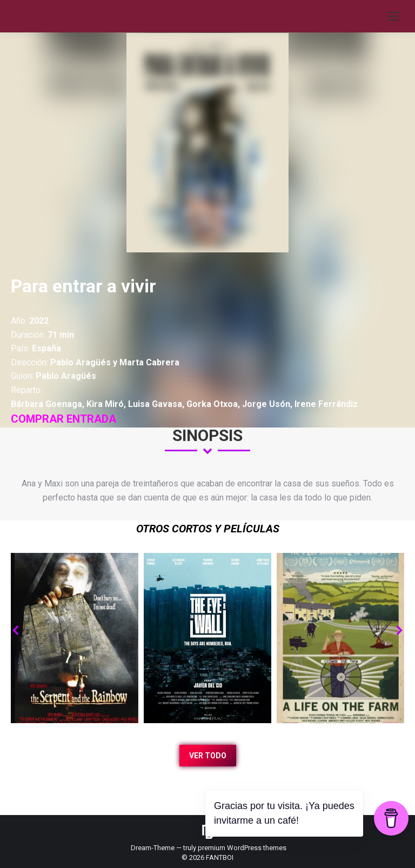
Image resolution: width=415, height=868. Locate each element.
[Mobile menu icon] (393, 16)
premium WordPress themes (242, 848)
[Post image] (75, 638)
